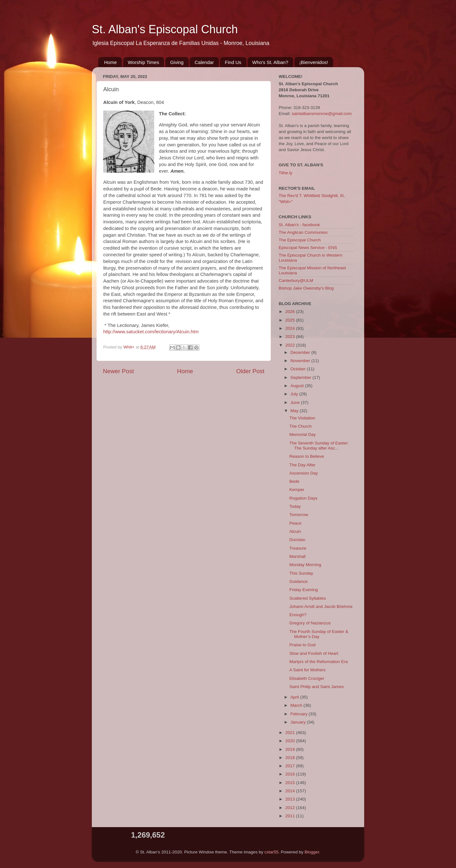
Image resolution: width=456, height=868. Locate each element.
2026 (291, 312)
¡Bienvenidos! (314, 62)
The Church (301, 426)
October (299, 369)
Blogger (312, 852)
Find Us (233, 62)
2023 (291, 337)
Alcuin (295, 531)
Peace (295, 523)
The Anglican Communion (303, 232)
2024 (291, 328)
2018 (291, 758)
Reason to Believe (307, 456)
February (300, 714)
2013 (291, 799)
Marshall (298, 556)
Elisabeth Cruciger (307, 678)
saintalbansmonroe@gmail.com (322, 114)
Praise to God (303, 645)
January (299, 722)
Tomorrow (299, 515)
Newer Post (118, 371)
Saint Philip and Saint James (317, 687)
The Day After (303, 465)
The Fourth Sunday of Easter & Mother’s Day (319, 634)
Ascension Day (304, 473)
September (301, 377)
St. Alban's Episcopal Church (165, 29)
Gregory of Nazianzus (310, 623)
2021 (291, 733)
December (301, 352)
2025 (291, 320)
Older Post (250, 371)
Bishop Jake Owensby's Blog (306, 288)
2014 (291, 791)
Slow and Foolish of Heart (314, 653)
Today (295, 506)
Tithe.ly (285, 173)
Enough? (298, 615)
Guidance (299, 581)
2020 (291, 741)
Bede (294, 481)
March (297, 705)
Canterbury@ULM (296, 281)
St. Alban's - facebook (299, 225)
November (301, 361)
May (295, 411)
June (296, 402)
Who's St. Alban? (270, 62)
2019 (291, 749)
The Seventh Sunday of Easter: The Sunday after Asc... (319, 446)
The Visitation (302, 418)
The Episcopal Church (300, 240)
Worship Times (144, 62)
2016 (291, 774)
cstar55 (271, 852)
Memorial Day (303, 434)
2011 (291, 816)
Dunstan (297, 540)
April (295, 697)
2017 (291, 766)
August (298, 386)
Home (111, 62)
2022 (291, 345)
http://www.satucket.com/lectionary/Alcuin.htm (151, 332)
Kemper (297, 490)
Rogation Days (304, 498)
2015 (291, 783)
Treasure (298, 548)
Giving (177, 62)
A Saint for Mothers (308, 670)
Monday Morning (305, 565)
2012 (291, 808)
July (295, 394)
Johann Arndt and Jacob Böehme (321, 606)
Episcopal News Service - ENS (308, 248)
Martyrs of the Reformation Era (319, 662)
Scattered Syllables (308, 598)
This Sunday (301, 573)
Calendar (204, 62)
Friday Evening (304, 590)
